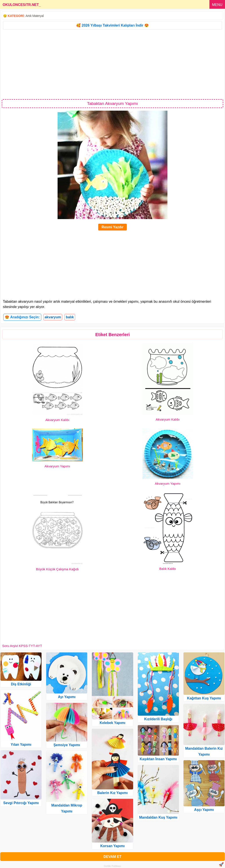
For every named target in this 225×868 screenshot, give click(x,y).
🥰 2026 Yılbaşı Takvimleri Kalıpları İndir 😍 (112, 25)
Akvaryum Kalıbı (57, 420)
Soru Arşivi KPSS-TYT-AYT (22, 646)
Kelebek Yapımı (112, 723)
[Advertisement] (112, 64)
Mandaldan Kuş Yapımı (158, 817)
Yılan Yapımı (21, 745)
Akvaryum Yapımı (57, 466)
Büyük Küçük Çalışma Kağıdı (57, 569)
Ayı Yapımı (67, 697)
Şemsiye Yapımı (67, 745)
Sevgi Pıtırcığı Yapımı (21, 803)
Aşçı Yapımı (204, 810)
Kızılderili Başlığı (158, 719)
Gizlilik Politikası (113, 866)
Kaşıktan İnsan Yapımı (158, 759)
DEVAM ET (112, 857)
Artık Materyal (34, 16)
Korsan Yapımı (113, 846)
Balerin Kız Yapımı (112, 793)
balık (70, 317)
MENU (217, 5)
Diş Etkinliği (21, 684)
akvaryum (53, 317)
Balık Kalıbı (168, 569)
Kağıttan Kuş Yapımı (204, 698)
